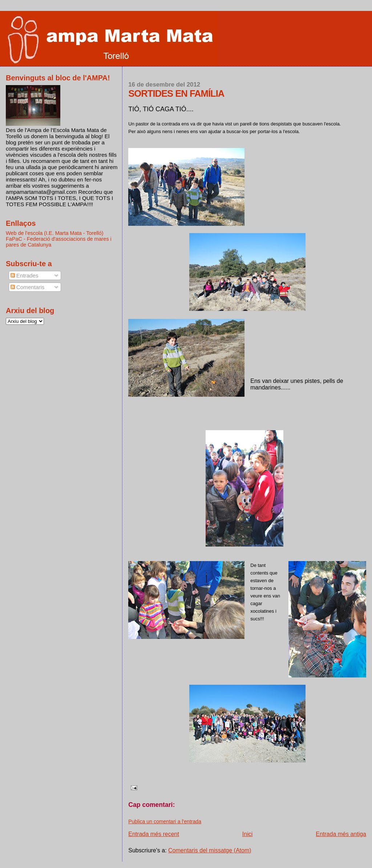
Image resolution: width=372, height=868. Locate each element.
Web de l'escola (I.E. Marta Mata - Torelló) (55, 233)
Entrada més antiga (341, 834)
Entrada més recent (154, 834)
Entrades (25, 275)
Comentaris (28, 287)
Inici (247, 834)
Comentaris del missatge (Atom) (210, 850)
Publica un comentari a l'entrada (165, 821)
